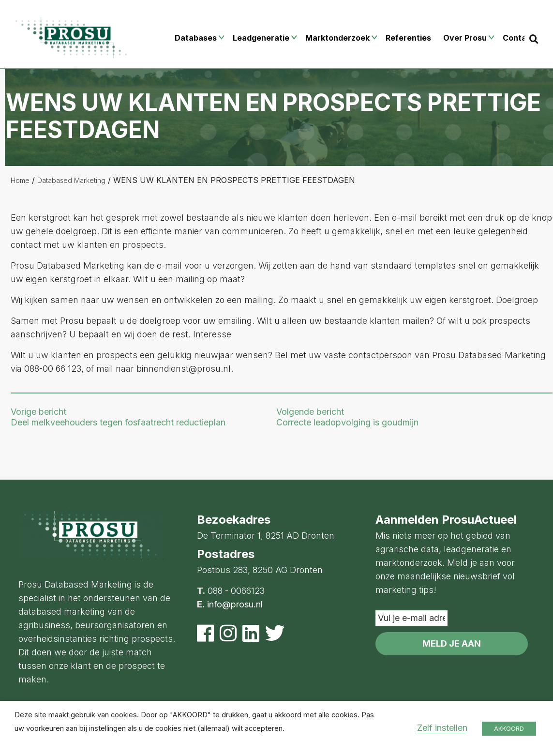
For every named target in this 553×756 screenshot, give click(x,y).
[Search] (534, 39)
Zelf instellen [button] (442, 728)
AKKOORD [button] (509, 728)
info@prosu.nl (235, 604)
